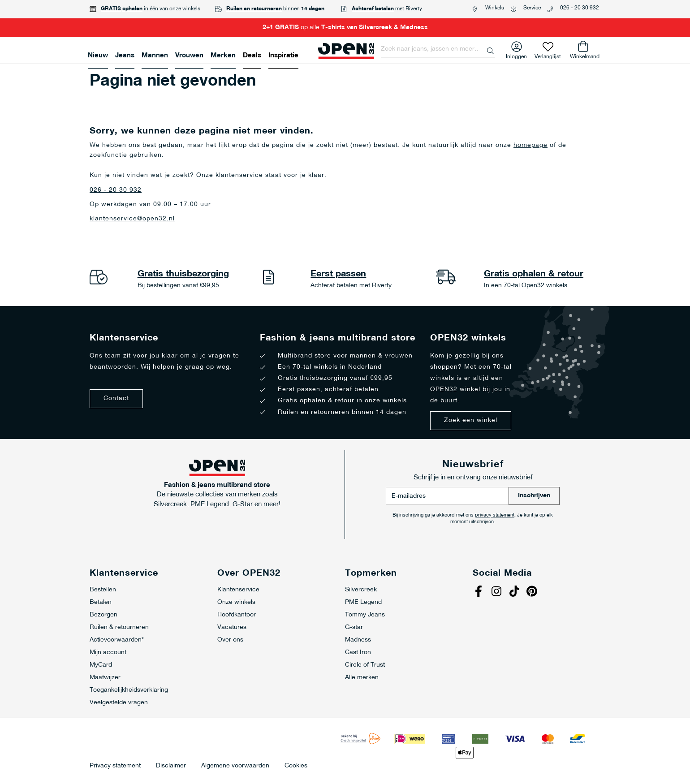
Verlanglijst (548, 55)
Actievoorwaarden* (117, 640)
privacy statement (495, 515)
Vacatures (232, 627)
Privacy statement (115, 766)
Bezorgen (103, 615)
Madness (358, 640)
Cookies (296, 766)
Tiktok (515, 592)
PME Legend (363, 602)
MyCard (101, 665)
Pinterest (533, 592)
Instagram (497, 592)
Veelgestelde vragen (119, 703)
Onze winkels (236, 602)
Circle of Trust (365, 665)
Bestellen (103, 590)
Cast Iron (358, 653)
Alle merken (362, 678)
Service (532, 8)
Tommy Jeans (365, 615)
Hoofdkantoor (237, 615)
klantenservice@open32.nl (132, 219)
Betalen (101, 602)
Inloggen (516, 55)
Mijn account (108, 653)
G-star (354, 627)
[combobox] (438, 49)
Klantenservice (238, 590)
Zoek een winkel (471, 420)
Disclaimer (171, 766)
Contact (116, 398)
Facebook (479, 592)
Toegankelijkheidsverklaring (129, 690)
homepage (530, 145)
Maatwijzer (105, 678)
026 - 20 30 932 (580, 8)
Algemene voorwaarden (235, 766)
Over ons (230, 640)
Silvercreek (361, 590)
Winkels (495, 8)
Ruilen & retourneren (119, 627)
